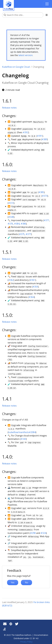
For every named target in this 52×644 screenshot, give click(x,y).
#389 (44, 139)
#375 (22, 234)
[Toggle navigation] (47, 4)
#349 (11, 217)
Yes (13, 582)
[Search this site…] (23, 15)
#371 (47, 220)
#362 (11, 280)
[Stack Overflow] (4, 629)
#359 (35, 287)
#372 (11, 203)
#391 (40, 136)
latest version (26, 55)
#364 (31, 297)
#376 (10, 224)
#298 (33, 533)
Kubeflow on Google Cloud (16, 67)
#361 (33, 280)
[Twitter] (17, 624)
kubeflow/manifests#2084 (22, 432)
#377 (28, 234)
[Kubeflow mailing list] (5, 624)
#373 (45, 196)
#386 (23, 224)
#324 (43, 533)
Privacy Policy (26, 642)
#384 (17, 224)
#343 (23, 439)
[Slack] (11, 624)
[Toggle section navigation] (47, 15)
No (27, 582)
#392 (26, 132)
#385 (41, 192)
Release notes (9, 108)
